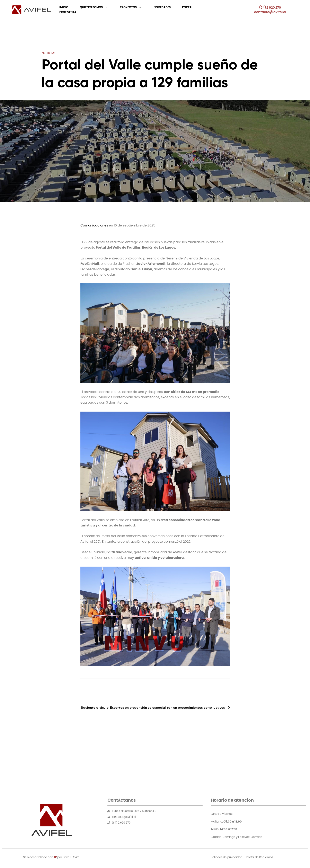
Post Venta (68, 12)
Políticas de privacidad (227, 857)
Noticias (49, 53)
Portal (187, 7)
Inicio (64, 7)
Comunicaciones (94, 225)
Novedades (162, 7)
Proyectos (129, 7)
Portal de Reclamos (260, 857)
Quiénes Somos (92, 7)
